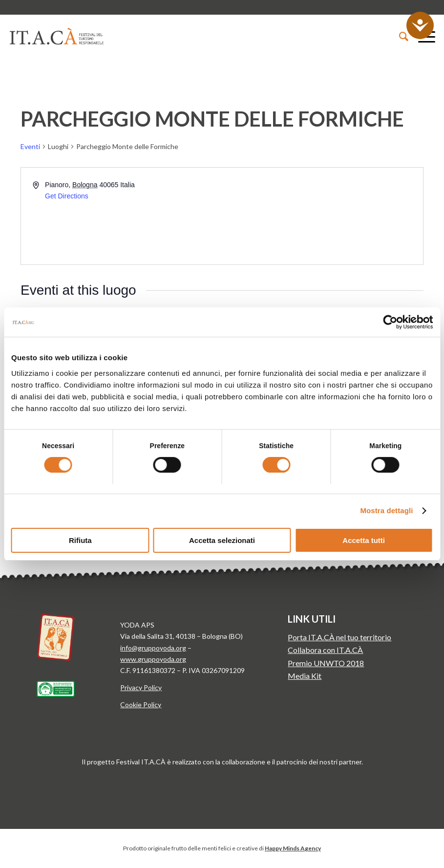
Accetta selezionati (222, 540)
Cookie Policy (141, 705)
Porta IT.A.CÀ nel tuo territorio (339, 637)
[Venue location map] (322, 216)
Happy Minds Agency (293, 848)
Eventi (30, 146)
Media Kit (305, 676)
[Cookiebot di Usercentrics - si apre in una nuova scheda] (390, 322)
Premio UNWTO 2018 (326, 663)
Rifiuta (80, 540)
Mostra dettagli (386, 510)
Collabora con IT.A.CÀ (325, 650)
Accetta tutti (364, 540)
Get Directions (67, 196)
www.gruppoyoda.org (153, 659)
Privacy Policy (141, 687)
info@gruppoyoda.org (153, 648)
